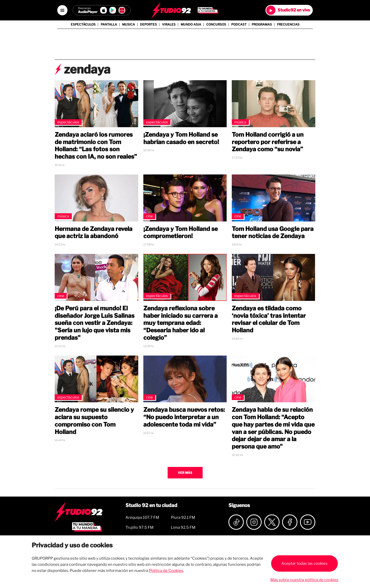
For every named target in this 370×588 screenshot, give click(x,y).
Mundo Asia (191, 25)
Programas (262, 25)
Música (240, 122)
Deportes (148, 25)
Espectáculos (83, 25)
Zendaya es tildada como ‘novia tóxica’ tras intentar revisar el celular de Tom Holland (269, 319)
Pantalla (109, 25)
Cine (149, 216)
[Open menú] (62, 10)
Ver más (185, 473)
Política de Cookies (166, 571)
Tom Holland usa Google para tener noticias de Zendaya (273, 233)
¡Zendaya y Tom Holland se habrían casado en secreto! (181, 138)
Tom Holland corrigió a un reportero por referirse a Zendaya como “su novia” (268, 142)
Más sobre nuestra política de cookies (304, 580)
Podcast (239, 25)
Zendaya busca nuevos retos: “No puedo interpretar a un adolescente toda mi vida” (184, 417)
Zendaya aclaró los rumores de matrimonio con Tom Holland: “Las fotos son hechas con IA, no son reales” (96, 146)
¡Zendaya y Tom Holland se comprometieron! (181, 233)
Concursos (216, 25)
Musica (129, 25)
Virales (169, 25)
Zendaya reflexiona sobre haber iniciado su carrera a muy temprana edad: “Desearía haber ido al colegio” (181, 323)
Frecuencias (288, 25)
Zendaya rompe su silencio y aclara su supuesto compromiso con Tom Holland (94, 421)
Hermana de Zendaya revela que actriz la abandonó (94, 233)
